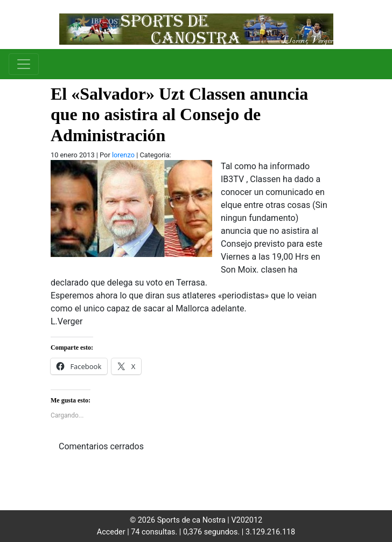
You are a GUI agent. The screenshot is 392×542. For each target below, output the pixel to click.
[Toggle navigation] (24, 64)
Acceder (111, 532)
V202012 (247, 520)
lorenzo (123, 155)
